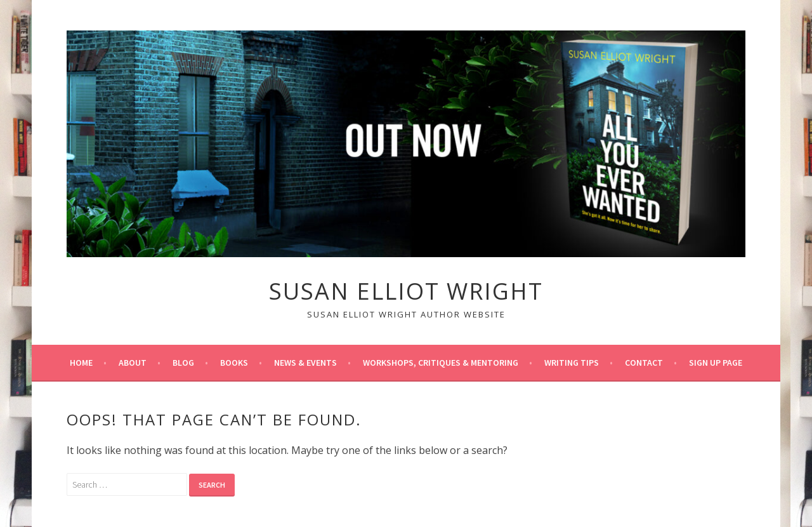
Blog (183, 363)
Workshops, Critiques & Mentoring (441, 363)
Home (81, 363)
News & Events (305, 363)
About (133, 363)
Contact (644, 363)
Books (234, 363)
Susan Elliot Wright (406, 291)
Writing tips (572, 363)
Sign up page (716, 363)
